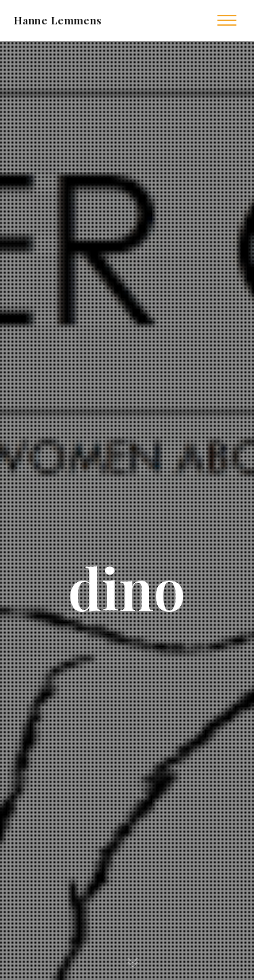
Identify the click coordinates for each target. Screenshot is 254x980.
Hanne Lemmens (58, 20)
